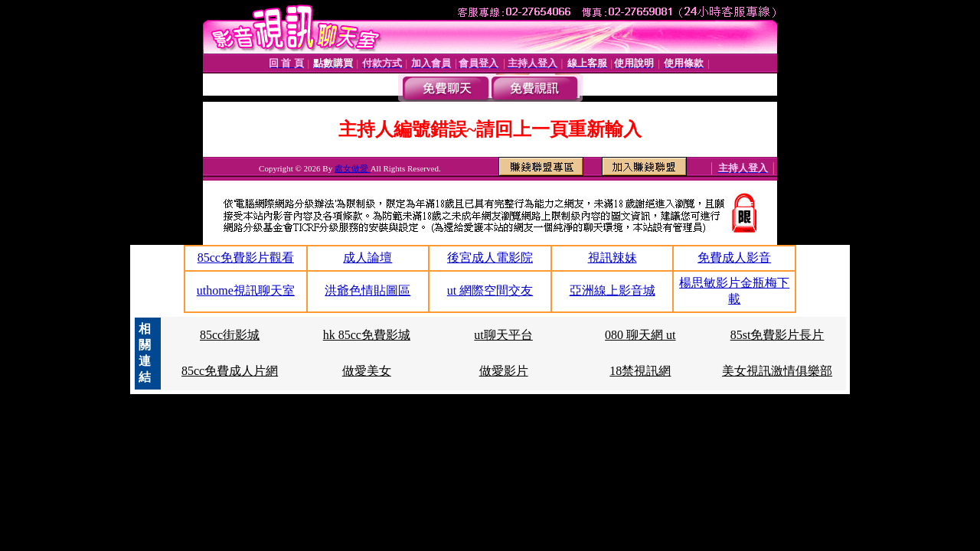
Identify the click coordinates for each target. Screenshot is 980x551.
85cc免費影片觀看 (246, 258)
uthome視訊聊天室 (246, 290)
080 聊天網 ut (640, 335)
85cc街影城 (230, 335)
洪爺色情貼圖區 (367, 290)
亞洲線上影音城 (612, 290)
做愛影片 (504, 371)
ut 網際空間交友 (490, 290)
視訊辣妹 (612, 258)
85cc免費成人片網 (230, 371)
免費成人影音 (734, 258)
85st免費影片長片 (777, 335)
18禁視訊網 (640, 371)
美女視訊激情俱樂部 (777, 371)
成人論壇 (367, 258)
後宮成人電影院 (490, 258)
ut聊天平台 (503, 335)
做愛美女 (367, 371)
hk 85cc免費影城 (367, 335)
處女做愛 (353, 168)
